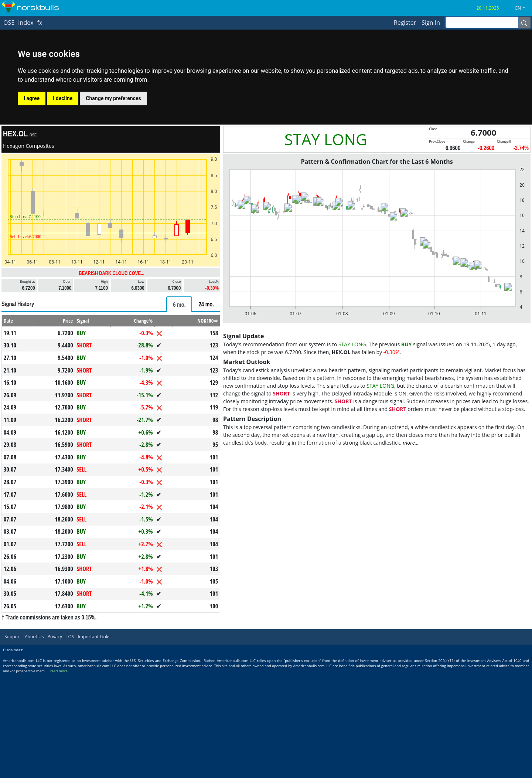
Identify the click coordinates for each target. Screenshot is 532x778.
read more (59, 671)
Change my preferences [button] (113, 98)
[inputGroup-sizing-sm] (482, 22)
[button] (523, 8)
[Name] (524, 23)
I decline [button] (63, 98)
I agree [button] (32, 98)
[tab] (179, 304)
